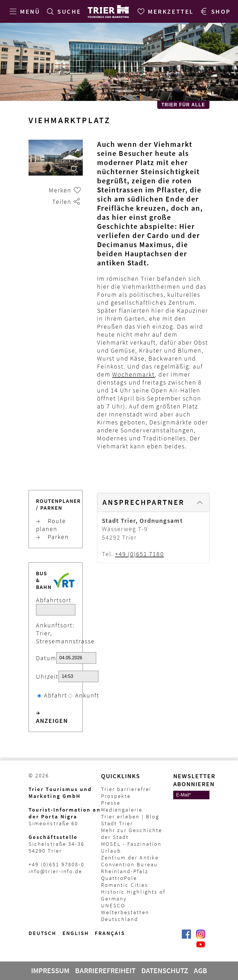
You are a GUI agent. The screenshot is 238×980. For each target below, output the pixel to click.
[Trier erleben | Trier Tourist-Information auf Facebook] (186, 937)
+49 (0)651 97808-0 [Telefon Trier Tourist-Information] (57, 864)
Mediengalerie (122, 810)
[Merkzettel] (164, 11)
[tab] (153, 503)
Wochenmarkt (133, 374)
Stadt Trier (117, 823)
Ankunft (87, 695)
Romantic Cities (125, 885)
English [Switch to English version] (76, 933)
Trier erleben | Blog (130, 816)
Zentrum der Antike (130, 857)
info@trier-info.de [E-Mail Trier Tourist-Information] (55, 871)
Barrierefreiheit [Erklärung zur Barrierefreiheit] (105, 971)
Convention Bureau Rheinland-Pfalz (129, 868)
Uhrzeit (47, 676)
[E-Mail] (191, 795)
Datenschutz (165, 971)
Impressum (50, 971)
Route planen (51, 525)
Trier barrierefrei (126, 789)
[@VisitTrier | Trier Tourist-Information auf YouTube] (201, 947)
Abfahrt (56, 695)
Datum (46, 658)
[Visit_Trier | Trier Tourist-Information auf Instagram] (201, 937)
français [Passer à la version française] (110, 933)
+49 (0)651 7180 (139, 554)
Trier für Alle (183, 105)
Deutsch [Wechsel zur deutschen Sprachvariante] (43, 933)
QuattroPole (119, 878)
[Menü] (24, 11)
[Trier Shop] (215, 11)
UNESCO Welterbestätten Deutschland (125, 912)
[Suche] (63, 11)
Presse (111, 803)
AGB (200, 971)
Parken (52, 537)
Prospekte (116, 796)
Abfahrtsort (54, 600)
